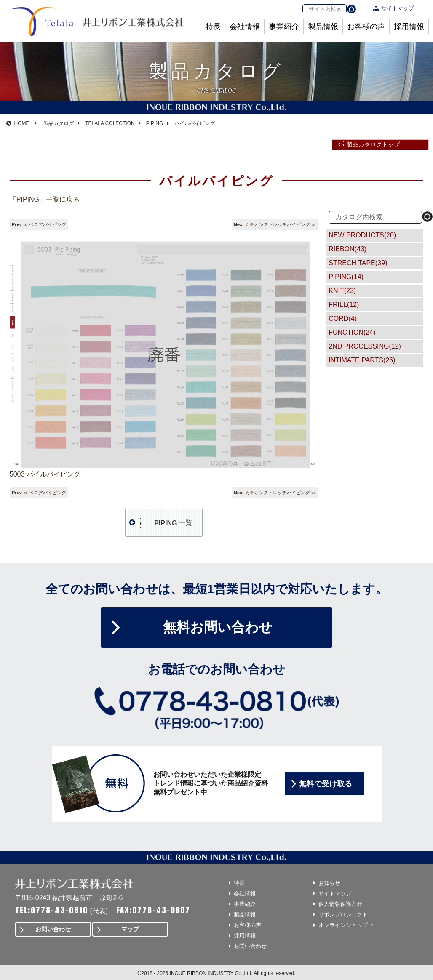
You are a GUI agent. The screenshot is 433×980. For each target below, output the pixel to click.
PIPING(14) (346, 277)
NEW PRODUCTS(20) (362, 235)
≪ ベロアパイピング (45, 224)
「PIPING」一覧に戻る (45, 199)
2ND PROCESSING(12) (365, 346)
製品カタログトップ (373, 144)
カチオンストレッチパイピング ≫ (281, 224)
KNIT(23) (342, 291)
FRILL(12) (344, 305)
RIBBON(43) (347, 249)
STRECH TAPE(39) (358, 263)
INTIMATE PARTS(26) (362, 360)
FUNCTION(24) (352, 332)
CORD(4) (343, 318)
